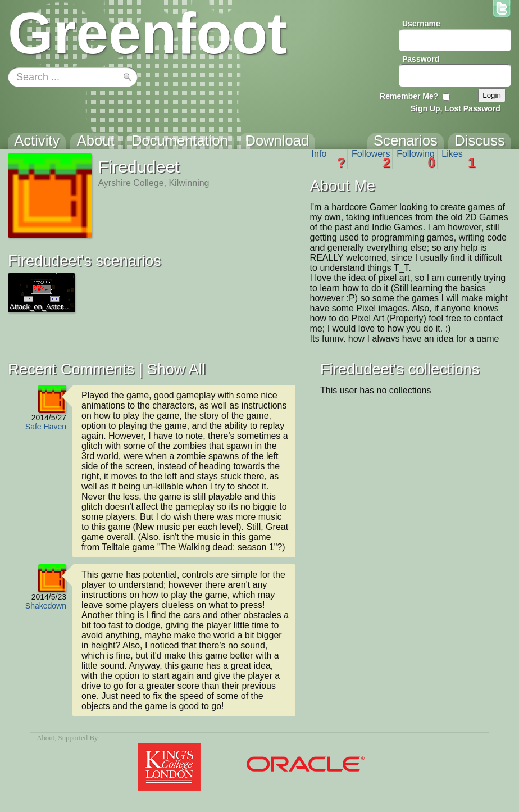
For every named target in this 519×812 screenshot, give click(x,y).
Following (416, 159)
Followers (371, 159)
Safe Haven (46, 427)
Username (421, 24)
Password (421, 59)
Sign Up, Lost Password (456, 108)
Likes (458, 159)
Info (329, 159)
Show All (176, 369)
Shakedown (46, 606)
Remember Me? (409, 96)
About (45, 738)
